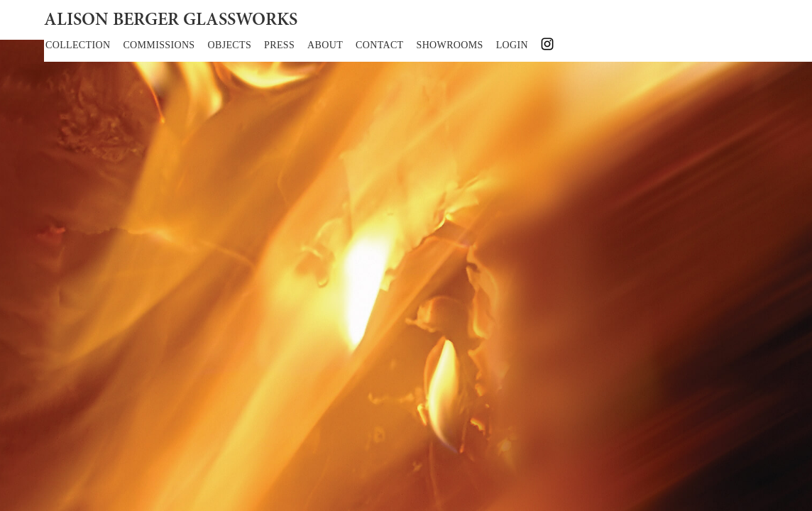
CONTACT (379, 45)
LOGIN (512, 45)
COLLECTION (78, 45)
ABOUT (325, 45)
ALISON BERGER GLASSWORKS (171, 20)
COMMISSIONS (159, 45)
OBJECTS (230, 45)
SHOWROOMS (450, 45)
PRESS (279, 45)
